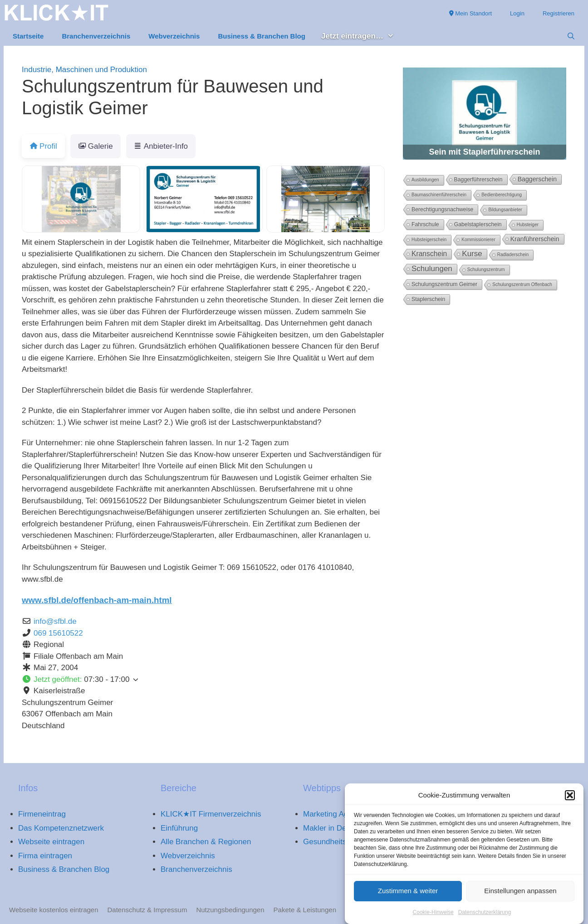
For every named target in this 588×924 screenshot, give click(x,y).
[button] (570, 800)
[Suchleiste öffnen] (571, 36)
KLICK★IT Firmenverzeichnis (211, 814)
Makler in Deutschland (341, 828)
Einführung (179, 828)
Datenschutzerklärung (485, 917)
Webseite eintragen (51, 842)
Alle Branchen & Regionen (206, 842)
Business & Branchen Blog (262, 36)
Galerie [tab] (96, 146)
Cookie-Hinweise (433, 917)
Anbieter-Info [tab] (161, 146)
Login (517, 13)
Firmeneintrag (42, 814)
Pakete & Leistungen (305, 910)
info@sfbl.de (55, 621)
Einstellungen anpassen (520, 896)
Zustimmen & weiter (408, 896)
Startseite (28, 36)
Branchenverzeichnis (96, 36)
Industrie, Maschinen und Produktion (84, 70)
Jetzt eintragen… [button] (362, 36)
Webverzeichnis (174, 36)
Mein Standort (471, 13)
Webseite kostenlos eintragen (54, 910)
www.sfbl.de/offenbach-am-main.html (97, 600)
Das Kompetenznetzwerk (61, 828)
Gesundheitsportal (334, 842)
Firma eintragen (45, 856)
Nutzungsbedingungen (230, 910)
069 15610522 (58, 633)
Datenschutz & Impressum (147, 910)
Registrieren (559, 13)
